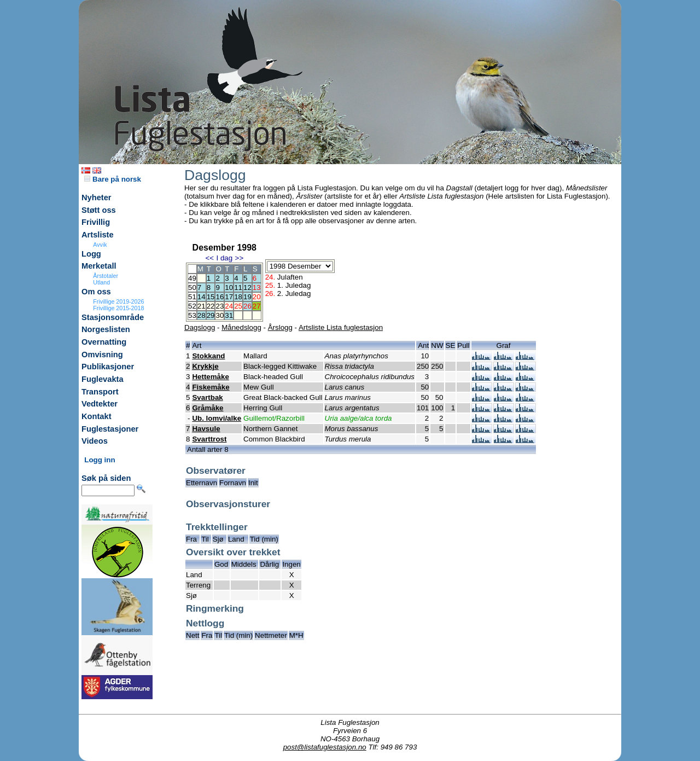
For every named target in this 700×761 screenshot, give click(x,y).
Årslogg (280, 327)
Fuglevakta (103, 379)
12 (247, 287)
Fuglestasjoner (110, 429)
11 (238, 287)
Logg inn (100, 460)
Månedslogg (241, 327)
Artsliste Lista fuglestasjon (341, 327)
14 (202, 297)
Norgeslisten (106, 329)
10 (229, 287)
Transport (100, 392)
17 (229, 297)
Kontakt (97, 416)
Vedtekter (100, 404)
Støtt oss (99, 210)
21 (202, 306)
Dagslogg (200, 327)
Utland (101, 282)
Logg (91, 254)
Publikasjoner (108, 367)
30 (220, 315)
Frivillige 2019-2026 (118, 301)
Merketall (99, 266)
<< (209, 258)
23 (220, 306)
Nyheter (97, 197)
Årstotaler (106, 276)
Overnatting (104, 342)
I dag (224, 258)
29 (211, 315)
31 (229, 315)
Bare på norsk (113, 179)
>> (240, 258)
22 (211, 306)
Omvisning (102, 355)
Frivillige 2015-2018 (118, 308)
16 (220, 297)
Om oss (96, 292)
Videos (95, 441)
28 (202, 315)
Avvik (100, 245)
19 (247, 297)
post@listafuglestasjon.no (325, 747)
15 (211, 297)
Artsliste (98, 235)
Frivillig (96, 222)
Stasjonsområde (113, 317)
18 (238, 297)
